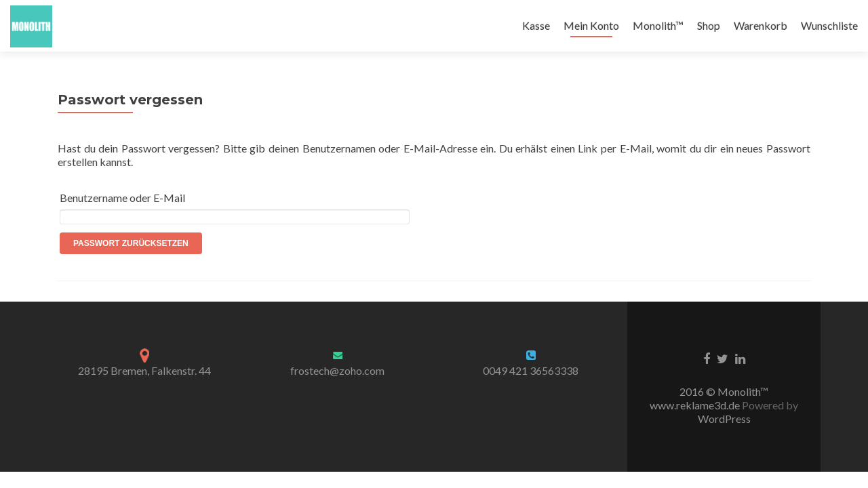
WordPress (724, 419)
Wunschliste (829, 25)
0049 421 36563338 (531, 370)
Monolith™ (658, 25)
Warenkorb (761, 25)
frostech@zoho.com (337, 370)
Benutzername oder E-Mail (122, 198)
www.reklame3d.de (696, 405)
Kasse (536, 25)
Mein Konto (591, 25)
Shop (709, 25)
